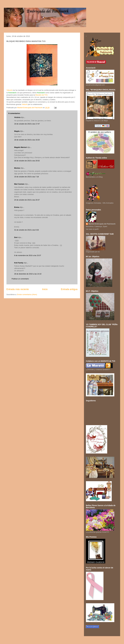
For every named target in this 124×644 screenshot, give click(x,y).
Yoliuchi (9, 90)
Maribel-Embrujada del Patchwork (102, 224)
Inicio (45, 289)
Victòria (17, 117)
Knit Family (19, 263)
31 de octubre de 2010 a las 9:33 (26, 230)
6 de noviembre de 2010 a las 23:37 (28, 255)
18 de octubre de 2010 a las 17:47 (27, 124)
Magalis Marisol (20, 147)
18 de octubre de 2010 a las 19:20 (27, 140)
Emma (17, 207)
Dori (16, 237)
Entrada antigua (69, 289)
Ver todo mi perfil (92, 229)
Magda (17, 131)
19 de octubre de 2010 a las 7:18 (26, 177)
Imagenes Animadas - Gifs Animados (100, 202)
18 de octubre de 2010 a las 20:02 (27, 161)
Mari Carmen (19, 184)
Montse (17, 168)
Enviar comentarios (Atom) (27, 294)
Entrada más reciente (18, 289)
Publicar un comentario (20, 279)
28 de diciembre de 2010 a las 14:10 (28, 274)
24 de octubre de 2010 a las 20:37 (27, 200)
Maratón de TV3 (41, 95)
